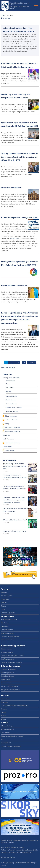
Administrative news (12, 412)
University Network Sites (9, 669)
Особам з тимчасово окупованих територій (15, 706)
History (7, 424)
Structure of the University (14, 408)
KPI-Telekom (5, 623)
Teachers (4, 719)
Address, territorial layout (12, 431)
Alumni (3, 716)
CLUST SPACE (6, 743)
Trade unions (6, 435)
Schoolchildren (6, 699)
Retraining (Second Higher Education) (13, 656)
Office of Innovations (7, 640)
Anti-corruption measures (12, 443)
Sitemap (7, 848)
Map (2, 848)
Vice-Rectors (10, 388)
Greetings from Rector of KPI (11, 378)
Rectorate (9, 392)
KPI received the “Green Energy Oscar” (15, 520)
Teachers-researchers (7, 729)
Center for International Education (11, 663)
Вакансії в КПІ (7, 447)
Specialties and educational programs (12, 736)
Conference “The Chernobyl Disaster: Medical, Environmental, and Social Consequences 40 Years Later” (14, 500)
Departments (5, 599)
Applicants (4, 702)
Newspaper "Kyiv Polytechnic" (10, 690)
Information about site (18, 848)
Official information (11, 416)
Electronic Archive (7, 683)
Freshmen (4, 709)
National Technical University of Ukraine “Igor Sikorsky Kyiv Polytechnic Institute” (19, 6)
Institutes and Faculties (12, 420)
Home (3, 15)
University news (10, 450)
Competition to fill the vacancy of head (14, 531)
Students (4, 712)
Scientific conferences (8, 676)
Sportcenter (5, 626)
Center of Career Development (10, 637)
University (7, 374)
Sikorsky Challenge (7, 726)
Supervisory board (11, 396)
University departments (8, 613)
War (2, 739)
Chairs (3, 609)
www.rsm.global (15, 239)
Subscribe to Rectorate (8, 367)
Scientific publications (8, 673)
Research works (6, 680)
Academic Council (11, 404)
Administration (10, 381)
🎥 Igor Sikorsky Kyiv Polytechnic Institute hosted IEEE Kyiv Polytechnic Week (15, 466)
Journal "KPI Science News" (10, 686)
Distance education (7, 649)
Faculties (4, 606)
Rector (8, 384)
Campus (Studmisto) (7, 630)
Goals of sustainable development (11, 746)
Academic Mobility (7, 652)
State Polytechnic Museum (9, 620)
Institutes (4, 603)
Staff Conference (11, 400)
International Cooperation (12, 428)
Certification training (7, 659)
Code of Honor (6, 733)
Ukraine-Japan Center (8, 633)
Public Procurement (8, 439)
